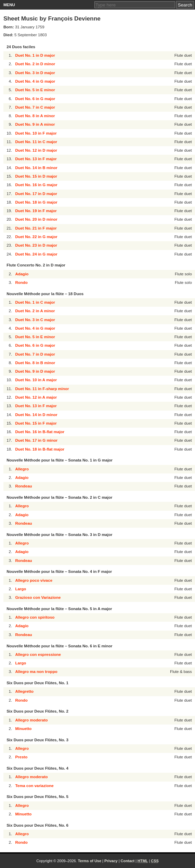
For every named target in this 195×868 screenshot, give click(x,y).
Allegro (22, 469)
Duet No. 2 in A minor (35, 311)
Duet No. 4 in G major (35, 81)
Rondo (21, 283)
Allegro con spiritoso (35, 617)
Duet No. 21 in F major (36, 228)
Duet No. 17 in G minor (36, 440)
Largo (21, 589)
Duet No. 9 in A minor (35, 124)
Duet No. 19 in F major (36, 211)
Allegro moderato (31, 720)
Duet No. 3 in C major (35, 320)
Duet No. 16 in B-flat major (40, 432)
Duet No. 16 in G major (36, 185)
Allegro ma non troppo (36, 672)
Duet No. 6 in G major (35, 99)
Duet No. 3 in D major (35, 73)
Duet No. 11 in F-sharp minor (42, 389)
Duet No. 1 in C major (35, 302)
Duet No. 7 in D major (35, 354)
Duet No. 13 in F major (36, 159)
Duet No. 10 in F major (36, 133)
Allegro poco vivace (34, 580)
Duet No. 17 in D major (36, 194)
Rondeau (23, 486)
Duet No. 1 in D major (35, 55)
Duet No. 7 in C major (35, 107)
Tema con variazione (34, 786)
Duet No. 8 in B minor (35, 363)
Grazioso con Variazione (38, 597)
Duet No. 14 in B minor (36, 168)
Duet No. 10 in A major (36, 380)
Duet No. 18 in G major (36, 202)
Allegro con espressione (38, 655)
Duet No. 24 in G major (36, 254)
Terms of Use (90, 861)
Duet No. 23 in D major (36, 245)
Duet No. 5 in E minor (35, 90)
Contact (128, 861)
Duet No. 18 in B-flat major (40, 449)
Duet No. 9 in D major (35, 371)
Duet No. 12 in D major (36, 150)
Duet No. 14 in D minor (36, 415)
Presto (21, 757)
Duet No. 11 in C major (36, 142)
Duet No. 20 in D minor (36, 219)
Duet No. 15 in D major (36, 176)
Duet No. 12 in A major (36, 397)
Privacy (111, 861)
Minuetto (23, 729)
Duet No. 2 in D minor (35, 64)
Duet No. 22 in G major (36, 237)
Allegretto (24, 691)
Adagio (22, 274)
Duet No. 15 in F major (36, 423)
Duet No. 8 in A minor (35, 116)
